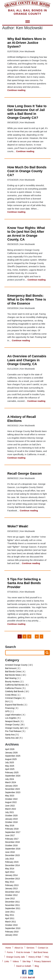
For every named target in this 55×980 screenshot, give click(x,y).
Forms (10, 952)
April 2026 (10, 749)
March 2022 (11, 809)
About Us (19, 948)
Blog (37, 966)
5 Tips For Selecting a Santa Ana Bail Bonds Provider (24, 583)
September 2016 (13, 849)
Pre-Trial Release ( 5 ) (15, 731)
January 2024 (11, 786)
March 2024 (11, 782)
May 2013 (10, 882)
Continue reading (16, 90)
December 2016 (12, 842)
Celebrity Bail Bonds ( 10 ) (17, 691)
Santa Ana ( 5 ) (12, 735)
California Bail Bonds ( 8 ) (17, 685)
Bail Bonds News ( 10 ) (16, 675)
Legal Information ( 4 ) (15, 715)
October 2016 (11, 845)
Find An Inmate (23, 952)
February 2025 (12, 772)
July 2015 (10, 859)
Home (8, 948)
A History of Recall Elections (22, 419)
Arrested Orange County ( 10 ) (19, 665)
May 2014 (10, 869)
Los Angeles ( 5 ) (13, 718)
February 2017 (12, 839)
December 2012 (12, 892)
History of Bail (35, 957)
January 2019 (11, 819)
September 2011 (13, 908)
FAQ (47, 957)
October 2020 (11, 816)
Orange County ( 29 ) (15, 725)
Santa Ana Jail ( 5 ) (14, 738)
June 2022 (10, 806)
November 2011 (12, 905)
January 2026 (11, 753)
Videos (16, 961)
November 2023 (12, 789)
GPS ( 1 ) (9, 711)
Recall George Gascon (25, 473)
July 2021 (10, 812)
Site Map (26, 961)
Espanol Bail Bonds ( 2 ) (16, 705)
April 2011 (10, 918)
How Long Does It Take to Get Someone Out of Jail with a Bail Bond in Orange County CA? (27, 112)
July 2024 (10, 779)
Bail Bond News (41, 952)
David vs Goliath (24, 966)
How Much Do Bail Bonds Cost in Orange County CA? (27, 171)
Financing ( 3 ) (12, 708)
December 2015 (12, 855)
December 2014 (12, 865)
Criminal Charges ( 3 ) (15, 698)
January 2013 (11, 888)
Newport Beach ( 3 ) (14, 721)
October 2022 (11, 799)
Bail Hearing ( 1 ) (13, 678)
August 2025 (11, 759)
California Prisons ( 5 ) (15, 688)
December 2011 (12, 902)
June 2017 (10, 835)
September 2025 (13, 756)
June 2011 (10, 912)
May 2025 (10, 766)
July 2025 (10, 762)
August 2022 (11, 802)
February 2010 (12, 932)
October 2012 (11, 895)
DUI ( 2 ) (9, 701)
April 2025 (10, 769)
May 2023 (10, 796)
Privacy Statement (42, 961)
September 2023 (13, 792)
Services (31, 948)
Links (7, 961)
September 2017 (13, 832)
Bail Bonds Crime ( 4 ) (15, 672)
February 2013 (12, 885)
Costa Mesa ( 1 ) (13, 695)
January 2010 (11, 935)
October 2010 (11, 925)
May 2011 (10, 915)
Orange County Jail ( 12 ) (17, 728)
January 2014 (11, 875)
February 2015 (12, 862)
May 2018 (10, 826)
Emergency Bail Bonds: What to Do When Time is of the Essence (27, 299)
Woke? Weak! (18, 526)
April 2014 (10, 872)
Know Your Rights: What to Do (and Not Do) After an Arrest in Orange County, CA (26, 234)
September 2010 (13, 928)
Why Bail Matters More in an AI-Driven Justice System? (27, 43)
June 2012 (10, 898)
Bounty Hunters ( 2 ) (14, 682)
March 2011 (11, 922)
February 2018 (12, 829)
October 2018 (11, 822)
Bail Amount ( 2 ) (13, 668)
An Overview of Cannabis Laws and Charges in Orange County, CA (27, 360)
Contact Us (43, 948)
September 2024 (13, 776)
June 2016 (10, 852)
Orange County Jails (16, 957)
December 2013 (12, 879)
